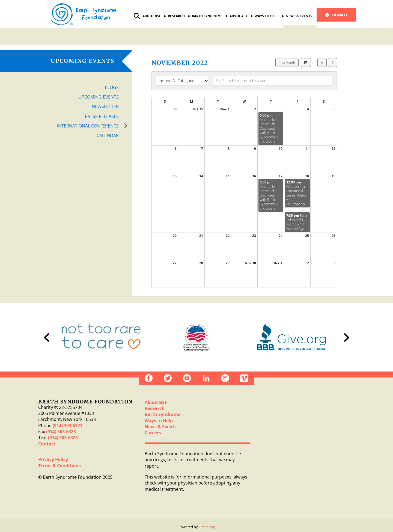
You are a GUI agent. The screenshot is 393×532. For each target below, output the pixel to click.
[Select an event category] (182, 81)
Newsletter (105, 106)
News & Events (299, 16)
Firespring (207, 527)
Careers (153, 433)
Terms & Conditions (59, 466)
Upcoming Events (99, 97)
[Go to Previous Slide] (47, 337)
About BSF (152, 16)
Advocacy (239, 16)
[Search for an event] (273, 81)
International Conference (95, 126)
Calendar (108, 135)
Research (176, 16)
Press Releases (102, 116)
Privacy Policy (53, 459)
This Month (287, 62)
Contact (47, 444)
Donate (337, 15)
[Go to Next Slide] (346, 337)
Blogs (112, 87)
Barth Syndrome (207, 16)
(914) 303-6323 (68, 426)
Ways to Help (267, 16)
